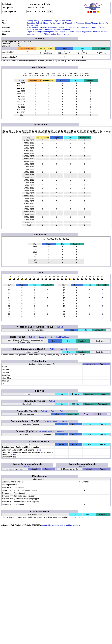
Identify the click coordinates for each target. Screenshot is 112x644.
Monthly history (33, 21)
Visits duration (33, 27)
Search (71, 32)
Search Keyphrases (84, 32)
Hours (69, 21)
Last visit (60, 23)
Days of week (59, 21)
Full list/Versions (50, 421)
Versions (30, 29)
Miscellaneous (33, 34)
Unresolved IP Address (75, 23)
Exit (88, 27)
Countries (31, 23)
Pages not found (64, 34)
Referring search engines (43, 32)
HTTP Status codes (48, 34)
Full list (39, 23)
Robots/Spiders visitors (95, 23)
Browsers (48, 29)
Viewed (69, 27)
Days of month (46, 21)
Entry (83, 27)
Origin (29, 32)
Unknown (39, 29)
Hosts (46, 23)
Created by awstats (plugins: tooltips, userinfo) (61, 525)
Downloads (53, 27)
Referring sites (61, 32)
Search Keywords (100, 32)
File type (43, 27)
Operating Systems (99, 27)
